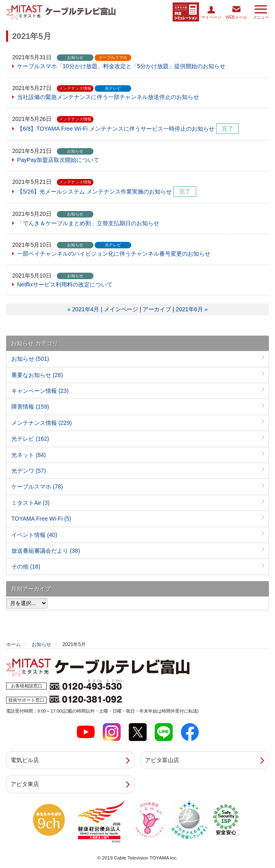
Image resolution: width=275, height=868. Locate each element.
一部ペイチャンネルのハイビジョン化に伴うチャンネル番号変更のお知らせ (114, 254)
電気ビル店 (25, 760)
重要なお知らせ (37, 375)
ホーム (13, 644)
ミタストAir (30, 503)
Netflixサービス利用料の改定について (65, 284)
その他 (26, 566)
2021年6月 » (192, 309)
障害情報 (30, 407)
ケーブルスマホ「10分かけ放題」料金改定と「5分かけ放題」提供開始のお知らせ (121, 66)
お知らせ (30, 359)
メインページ (121, 309)
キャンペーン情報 (40, 391)
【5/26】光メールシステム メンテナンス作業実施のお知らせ (94, 192)
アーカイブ (157, 309)
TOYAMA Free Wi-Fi (41, 519)
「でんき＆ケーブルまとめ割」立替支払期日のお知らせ (88, 223)
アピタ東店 (25, 784)
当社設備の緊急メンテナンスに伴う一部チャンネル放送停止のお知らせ (108, 97)
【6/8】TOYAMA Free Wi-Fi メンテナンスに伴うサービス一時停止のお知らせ (116, 129)
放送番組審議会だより (46, 551)
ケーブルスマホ (37, 487)
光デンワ (29, 471)
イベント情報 (34, 535)
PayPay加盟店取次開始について (58, 160)
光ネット (29, 455)
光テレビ (30, 439)
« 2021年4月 (83, 309)
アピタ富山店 (162, 760)
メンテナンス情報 (42, 423)
